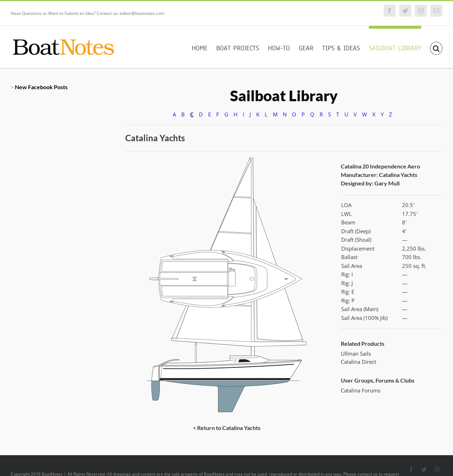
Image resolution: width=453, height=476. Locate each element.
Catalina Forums (361, 390)
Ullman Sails (356, 354)
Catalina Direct (359, 362)
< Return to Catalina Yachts (227, 428)
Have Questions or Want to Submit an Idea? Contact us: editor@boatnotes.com (88, 13)
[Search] (436, 47)
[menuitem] (204, 47)
